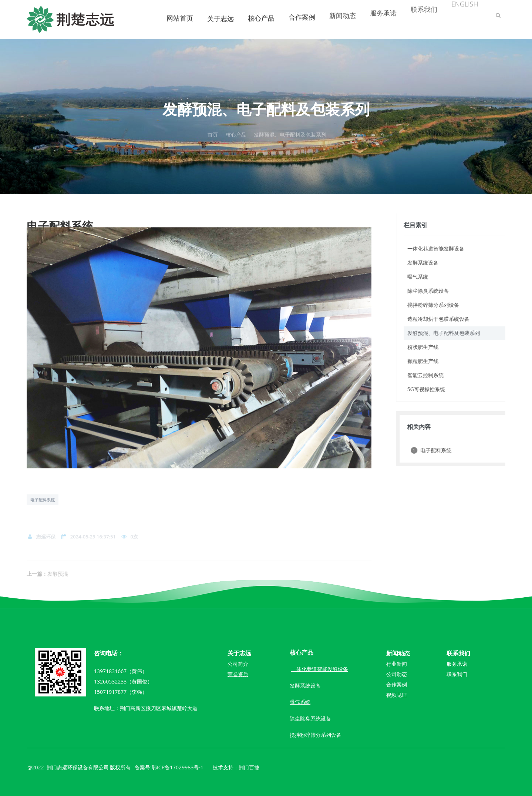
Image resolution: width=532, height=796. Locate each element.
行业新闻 (397, 664)
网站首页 (180, 11)
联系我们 (457, 674)
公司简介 (238, 664)
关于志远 (220, 14)
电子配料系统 (43, 500)
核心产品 (261, 11)
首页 (213, 139)
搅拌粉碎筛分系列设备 (316, 735)
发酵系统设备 (305, 686)
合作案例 (397, 684)
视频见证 (397, 695)
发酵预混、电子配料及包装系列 (290, 139)
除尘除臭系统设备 (310, 718)
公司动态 (397, 674)
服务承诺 (457, 664)
